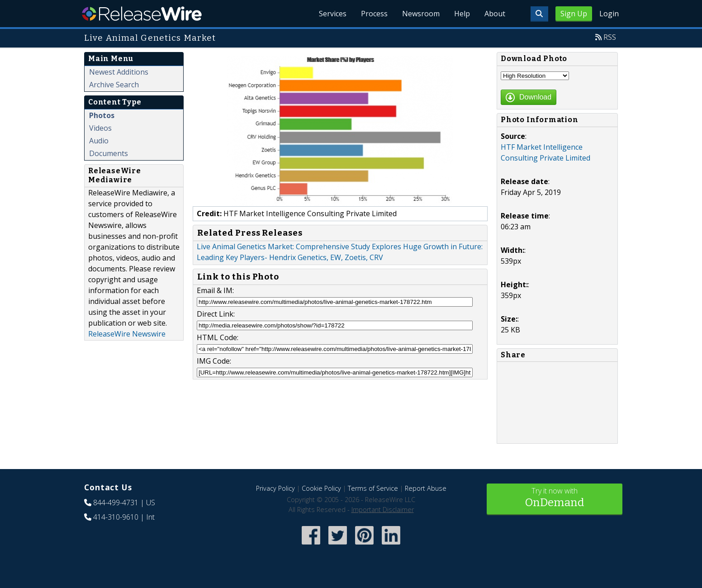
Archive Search (114, 85)
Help (462, 14)
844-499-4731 (116, 503)
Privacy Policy (275, 488)
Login (609, 14)
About (495, 14)
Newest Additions (119, 72)
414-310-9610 (116, 517)
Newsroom (421, 14)
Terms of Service (373, 488)
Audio (99, 141)
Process (374, 14)
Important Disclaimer (383, 510)
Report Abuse (426, 488)
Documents (109, 153)
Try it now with (555, 498)
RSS (610, 37)
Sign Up (574, 14)
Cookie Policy (321, 488)
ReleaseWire (142, 14)
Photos (102, 115)
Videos (100, 128)
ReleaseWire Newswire (127, 334)
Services (333, 14)
